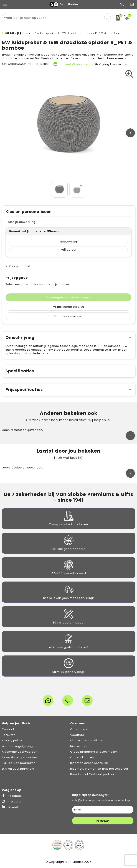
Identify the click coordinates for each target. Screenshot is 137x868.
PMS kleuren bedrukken (19, 763)
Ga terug (12, 33)
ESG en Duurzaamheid (18, 769)
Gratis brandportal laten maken (94, 752)
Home (27, 33)
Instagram (13, 801)
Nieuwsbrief (79, 746)
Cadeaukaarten (82, 757)
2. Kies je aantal (18, 266)
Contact (8, 729)
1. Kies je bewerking (20, 222)
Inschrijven (103, 821)
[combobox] (52, 18)
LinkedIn (11, 807)
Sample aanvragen (68, 316)
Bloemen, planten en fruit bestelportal (99, 769)
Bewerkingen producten (19, 757)
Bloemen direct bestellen (89, 763)
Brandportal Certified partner (92, 774)
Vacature (77, 735)
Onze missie (79, 729)
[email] (103, 810)
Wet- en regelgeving (17, 746)
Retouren (9, 735)
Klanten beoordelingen (87, 740)
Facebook (12, 796)
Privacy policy (12, 740)
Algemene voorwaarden (20, 752)
